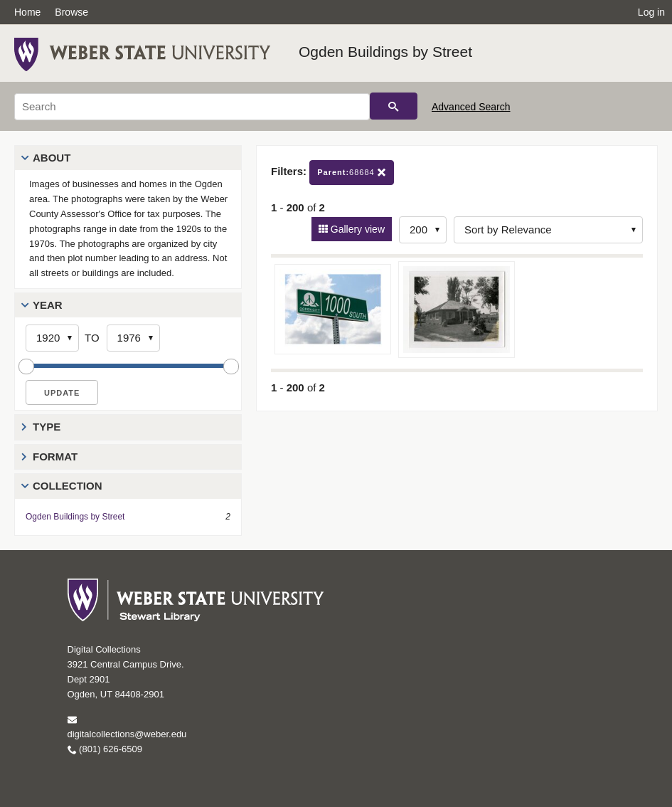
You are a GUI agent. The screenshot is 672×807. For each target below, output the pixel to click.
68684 (352, 173)
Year (48, 305)
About (52, 158)
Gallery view (356, 229)
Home (27, 12)
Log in (651, 12)
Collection (68, 486)
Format (55, 457)
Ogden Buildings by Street (385, 52)
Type (47, 427)
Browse (71, 12)
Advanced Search (471, 107)
